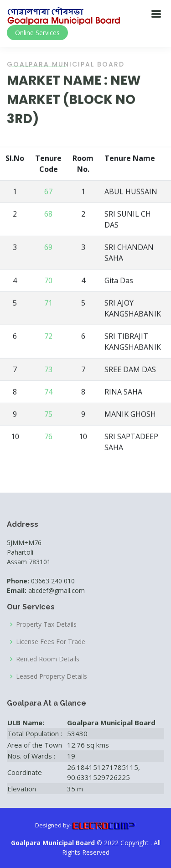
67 (48, 192)
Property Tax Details (46, 624)
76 (48, 437)
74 (48, 393)
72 (48, 337)
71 (48, 304)
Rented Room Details (48, 659)
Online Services (37, 33)
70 (48, 281)
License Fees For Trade (51, 642)
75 (48, 415)
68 (48, 215)
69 (48, 248)
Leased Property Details (52, 676)
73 (48, 370)
